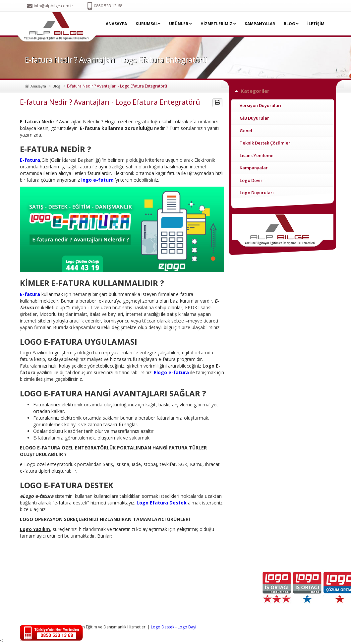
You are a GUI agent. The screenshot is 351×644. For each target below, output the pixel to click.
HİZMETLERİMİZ (218, 24)
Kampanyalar (254, 168)
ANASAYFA (116, 24)
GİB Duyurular (254, 118)
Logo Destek (163, 627)
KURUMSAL (148, 24)
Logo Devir (251, 180)
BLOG (291, 24)
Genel (246, 131)
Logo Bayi (187, 627)
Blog (57, 86)
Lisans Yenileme (257, 155)
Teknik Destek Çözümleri (266, 143)
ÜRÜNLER (180, 24)
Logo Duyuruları (257, 193)
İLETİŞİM (316, 24)
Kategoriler (255, 91)
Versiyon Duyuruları (261, 105)
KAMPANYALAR (260, 24)
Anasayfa (38, 86)
